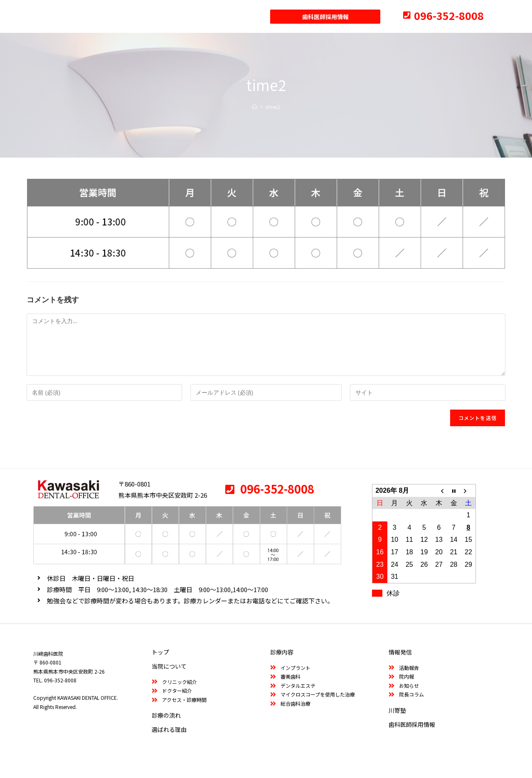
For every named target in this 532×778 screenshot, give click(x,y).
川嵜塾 (397, 710)
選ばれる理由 (169, 729)
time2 (273, 107)
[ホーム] (255, 107)
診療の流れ (166, 715)
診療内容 (282, 652)
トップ (160, 652)
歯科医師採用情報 (412, 724)
